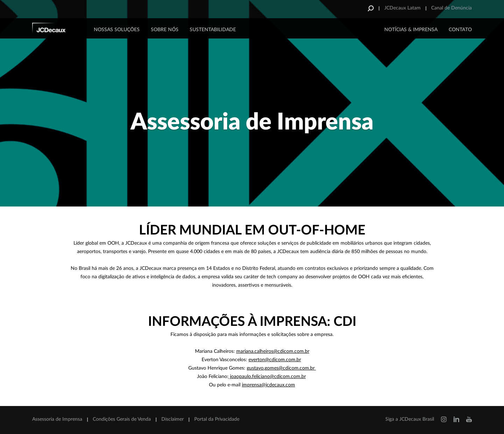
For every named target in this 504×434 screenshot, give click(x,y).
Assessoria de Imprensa (57, 419)
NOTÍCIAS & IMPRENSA (411, 30)
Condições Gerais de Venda (122, 419)
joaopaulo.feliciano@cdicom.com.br (267, 377)
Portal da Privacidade (217, 419)
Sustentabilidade (213, 30)
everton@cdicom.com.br (275, 360)
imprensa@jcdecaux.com (268, 385)
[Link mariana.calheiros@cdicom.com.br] (273, 351)
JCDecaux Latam (402, 8)
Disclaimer (173, 419)
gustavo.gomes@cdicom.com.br (281, 368)
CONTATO (460, 30)
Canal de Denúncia (451, 8)
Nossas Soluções (117, 30)
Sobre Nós (165, 30)
